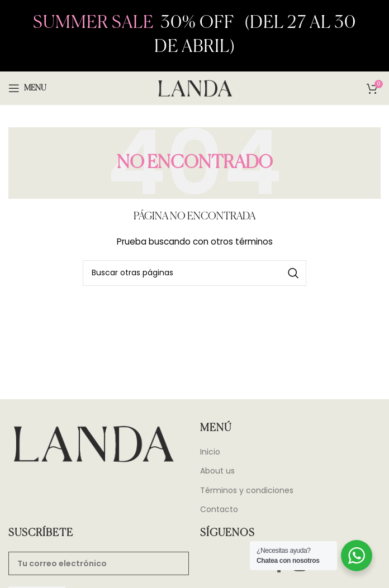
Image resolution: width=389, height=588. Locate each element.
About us (217, 471)
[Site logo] (194, 88)
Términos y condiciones (247, 491)
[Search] (194, 273)
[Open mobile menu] (27, 88)
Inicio (210, 452)
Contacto (219, 510)
